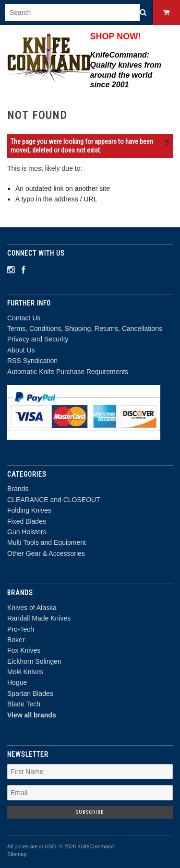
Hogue (17, 682)
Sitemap (17, 854)
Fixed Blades (27, 521)
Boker (16, 640)
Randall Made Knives (39, 618)
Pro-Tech (21, 629)
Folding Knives (29, 510)
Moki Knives (25, 672)
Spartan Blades (30, 693)
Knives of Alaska (32, 608)
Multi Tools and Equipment (47, 542)
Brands (18, 489)
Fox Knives (24, 650)
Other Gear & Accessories (46, 553)
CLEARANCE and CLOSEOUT (54, 500)
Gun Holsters (27, 532)
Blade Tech (24, 704)
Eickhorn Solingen (34, 661)
